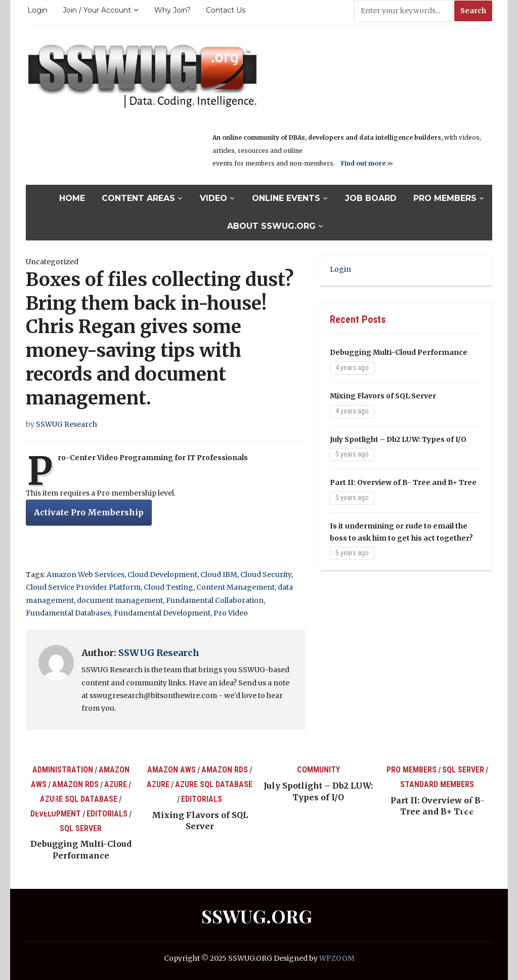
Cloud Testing (168, 587)
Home (72, 198)
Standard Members (437, 784)
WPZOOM (337, 958)
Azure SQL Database (79, 799)
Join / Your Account (97, 10)
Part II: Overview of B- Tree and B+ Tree (403, 482)
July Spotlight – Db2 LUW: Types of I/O (398, 439)
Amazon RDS (75, 784)
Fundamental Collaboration (215, 600)
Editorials (107, 814)
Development (56, 814)
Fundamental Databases (68, 613)
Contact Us (226, 10)
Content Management (235, 587)
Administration (63, 770)
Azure (116, 784)
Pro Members (445, 198)
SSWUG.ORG (257, 916)
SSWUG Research (67, 424)
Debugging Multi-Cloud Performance (399, 352)
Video (213, 198)
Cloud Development (162, 575)
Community (318, 770)
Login (37, 10)
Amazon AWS (171, 770)
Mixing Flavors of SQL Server (383, 396)
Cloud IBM (219, 575)
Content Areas (138, 198)
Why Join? (172, 10)
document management (120, 600)
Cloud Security (266, 575)
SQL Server (81, 828)
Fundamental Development (162, 613)
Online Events (286, 198)
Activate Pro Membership (89, 512)
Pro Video (231, 613)
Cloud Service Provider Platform (83, 587)
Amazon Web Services (85, 575)
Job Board (371, 198)
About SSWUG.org (271, 226)
